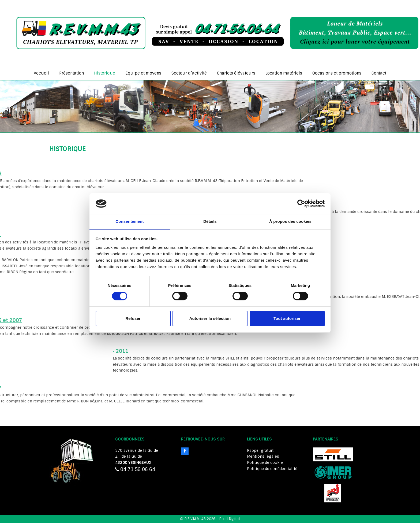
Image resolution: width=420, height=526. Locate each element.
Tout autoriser (287, 318)
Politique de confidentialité (272, 469)
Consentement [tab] (130, 221)
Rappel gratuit (260, 450)
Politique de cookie (265, 462)
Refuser (133, 318)
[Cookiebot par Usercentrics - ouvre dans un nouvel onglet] (301, 203)
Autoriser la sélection (210, 318)
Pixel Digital (229, 519)
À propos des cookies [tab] (290, 221)
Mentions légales (263, 456)
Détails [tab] (210, 221)
